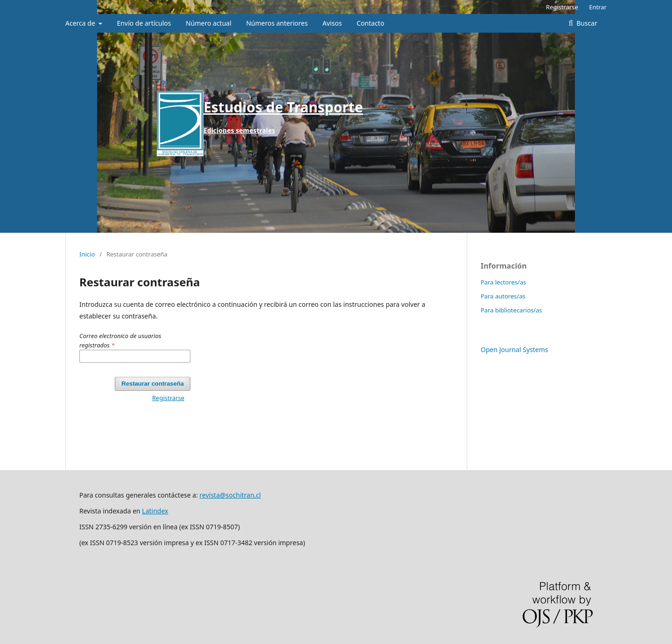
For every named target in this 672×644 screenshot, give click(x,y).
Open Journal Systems (514, 350)
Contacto (370, 23)
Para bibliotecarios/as (511, 310)
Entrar (598, 7)
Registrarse (562, 7)
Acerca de (81, 23)
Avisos (332, 23)
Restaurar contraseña (153, 384)
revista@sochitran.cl (230, 495)
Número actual (209, 23)
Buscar (586, 23)
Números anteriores (277, 23)
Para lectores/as (503, 282)
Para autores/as (503, 296)
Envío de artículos (144, 23)
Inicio (87, 254)
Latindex (155, 511)
